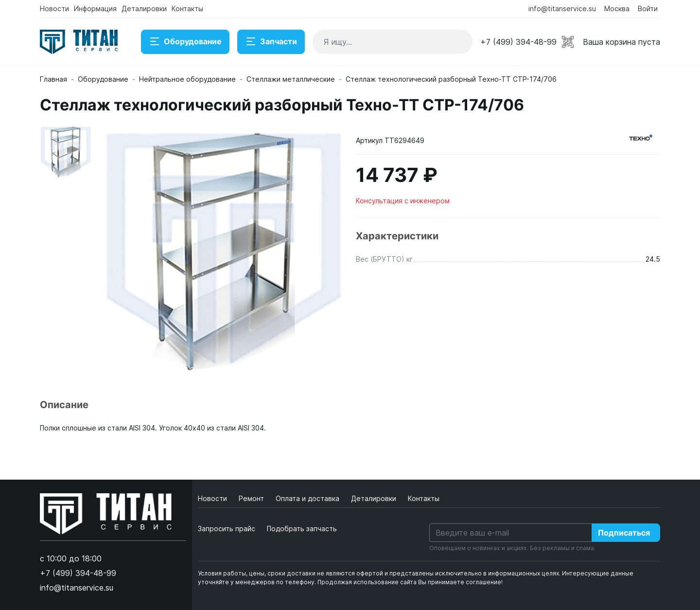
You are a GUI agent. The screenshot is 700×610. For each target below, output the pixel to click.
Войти (648, 9)
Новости (54, 9)
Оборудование (185, 42)
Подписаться (624, 533)
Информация (95, 9)
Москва (617, 9)
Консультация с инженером (403, 201)
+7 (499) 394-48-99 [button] (518, 42)
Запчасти (271, 42)
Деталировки (144, 9)
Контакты (187, 9)
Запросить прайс (227, 529)
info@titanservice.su (562, 9)
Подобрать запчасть (302, 529)
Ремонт (252, 498)
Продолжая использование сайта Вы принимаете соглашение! (410, 582)
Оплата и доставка (308, 498)
